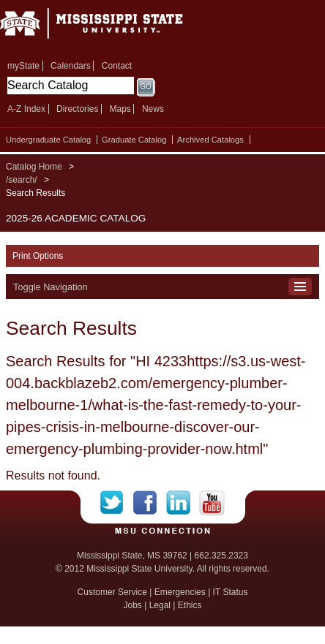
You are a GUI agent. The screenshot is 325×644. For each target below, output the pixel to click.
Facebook (150, 503)
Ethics (190, 605)
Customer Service (112, 592)
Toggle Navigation (51, 287)
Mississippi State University (110, 28)
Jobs (132, 605)
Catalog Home (34, 167)
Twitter (117, 503)
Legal (160, 605)
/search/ (22, 180)
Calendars (71, 66)
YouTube (212, 503)
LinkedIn (183, 503)
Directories (77, 109)
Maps (120, 109)
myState (23, 66)
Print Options (38, 256)
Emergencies (180, 592)
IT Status (231, 592)
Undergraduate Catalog (48, 140)
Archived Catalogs (210, 140)
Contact (117, 66)
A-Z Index (26, 109)
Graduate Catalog (134, 140)
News (153, 109)
